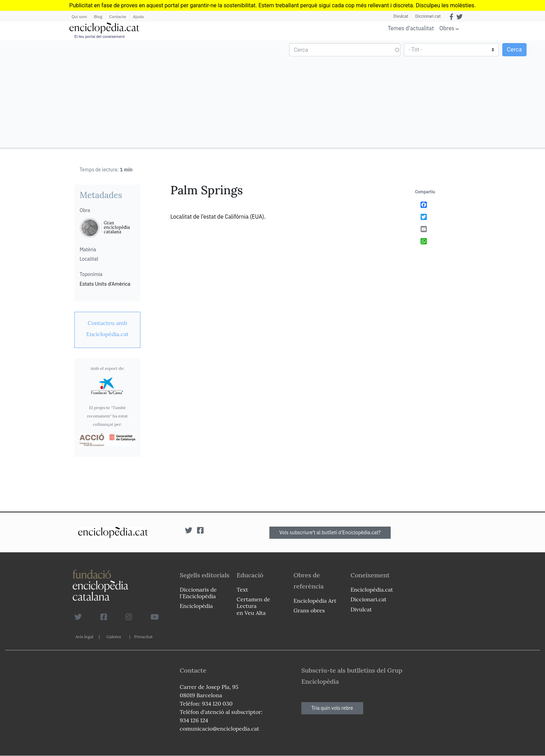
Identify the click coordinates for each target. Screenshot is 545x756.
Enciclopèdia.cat (372, 590)
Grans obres (309, 610)
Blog (98, 17)
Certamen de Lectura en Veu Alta (253, 606)
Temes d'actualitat (411, 28)
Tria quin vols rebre (332, 708)
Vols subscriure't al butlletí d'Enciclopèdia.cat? (330, 533)
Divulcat (401, 16)
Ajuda (139, 17)
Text (242, 590)
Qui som (79, 17)
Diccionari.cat (428, 16)
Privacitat (143, 637)
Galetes (114, 637)
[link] (107, 328)
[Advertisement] (137, 94)
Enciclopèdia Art (315, 601)
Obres (447, 28)
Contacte (117, 17)
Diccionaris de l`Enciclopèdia (198, 593)
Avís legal (84, 637)
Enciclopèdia (196, 606)
